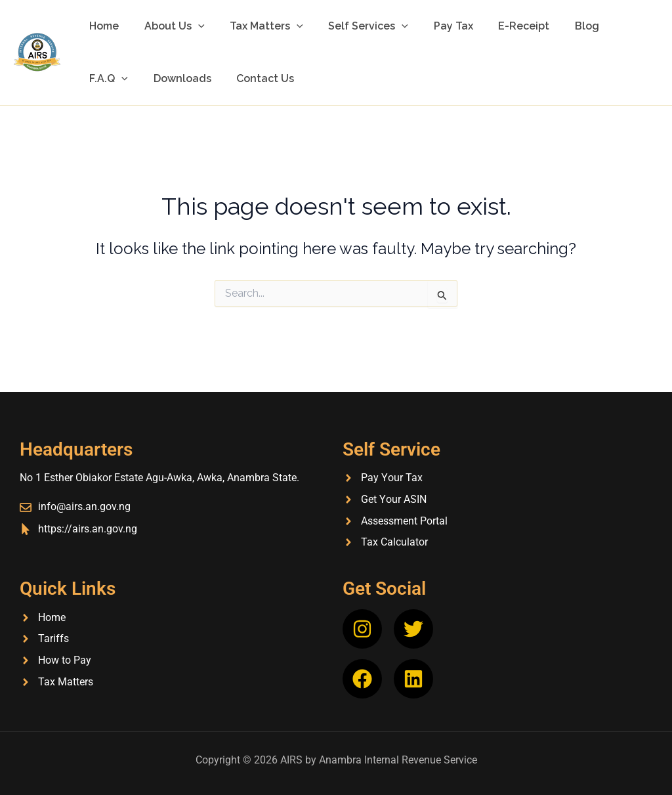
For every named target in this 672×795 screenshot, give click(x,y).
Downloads (116, 78)
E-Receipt (500, 26)
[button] (192, 26)
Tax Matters (256, 26)
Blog (559, 26)
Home (102, 26)
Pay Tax (434, 26)
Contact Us (195, 78)
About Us (168, 26)
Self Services (353, 26)
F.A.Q (611, 26)
